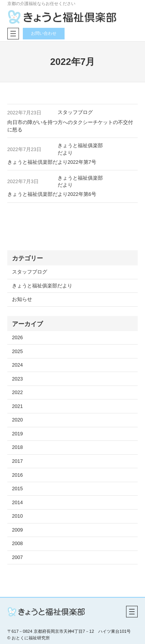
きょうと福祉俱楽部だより (42, 286)
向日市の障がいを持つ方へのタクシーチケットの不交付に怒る (70, 126)
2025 (17, 352)
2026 (17, 338)
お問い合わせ (44, 33)
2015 (17, 489)
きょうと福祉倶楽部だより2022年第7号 (52, 162)
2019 (17, 434)
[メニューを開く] (13, 34)
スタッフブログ (75, 112)
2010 (17, 516)
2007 (17, 557)
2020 (17, 420)
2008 (17, 544)
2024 (17, 365)
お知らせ (22, 299)
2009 (17, 530)
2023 (17, 379)
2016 (17, 475)
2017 (17, 461)
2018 (17, 447)
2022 (17, 393)
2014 (17, 503)
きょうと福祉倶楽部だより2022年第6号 (52, 194)
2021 (17, 406)
